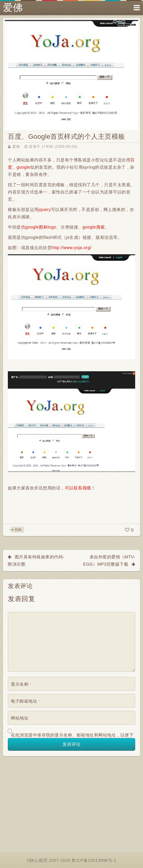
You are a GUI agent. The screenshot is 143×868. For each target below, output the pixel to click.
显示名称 (21, 684)
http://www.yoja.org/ (71, 248)
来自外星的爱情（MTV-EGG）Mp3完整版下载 (109, 561)
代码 (18, 530)
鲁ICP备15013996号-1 (94, 860)
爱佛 (13, 8)
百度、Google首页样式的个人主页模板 (67, 137)
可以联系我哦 (78, 488)
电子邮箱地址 (25, 701)
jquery (45, 210)
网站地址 (20, 718)
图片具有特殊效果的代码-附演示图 (36, 561)
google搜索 (94, 227)
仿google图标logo (39, 227)
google (23, 167)
